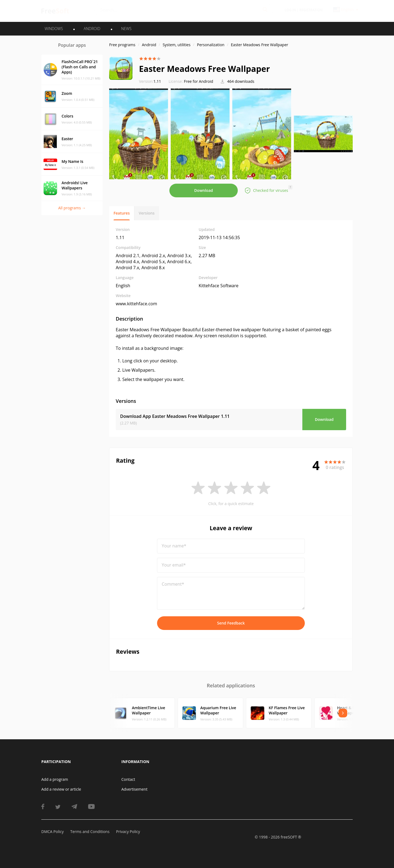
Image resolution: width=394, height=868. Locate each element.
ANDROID (92, 29)
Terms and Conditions (90, 832)
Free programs (122, 45)
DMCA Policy (53, 832)
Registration (311, 10)
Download (204, 190)
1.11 (150, 81)
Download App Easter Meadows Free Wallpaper (175, 416)
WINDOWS (54, 29)
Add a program (55, 779)
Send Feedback (231, 623)
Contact (128, 779)
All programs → (72, 208)
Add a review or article (61, 789)
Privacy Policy (128, 832)
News (126, 29)
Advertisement (134, 789)
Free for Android (199, 81)
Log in (290, 10)
